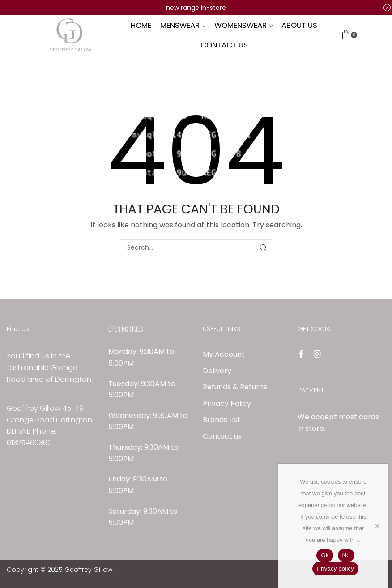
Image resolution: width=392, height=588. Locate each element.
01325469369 (29, 443)
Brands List (222, 420)
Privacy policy (335, 569)
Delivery (217, 371)
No (346, 555)
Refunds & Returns (235, 387)
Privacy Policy (227, 403)
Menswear (183, 25)
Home (141, 25)
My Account (224, 354)
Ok (325, 555)
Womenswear (243, 25)
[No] (377, 526)
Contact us (224, 45)
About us (299, 25)
